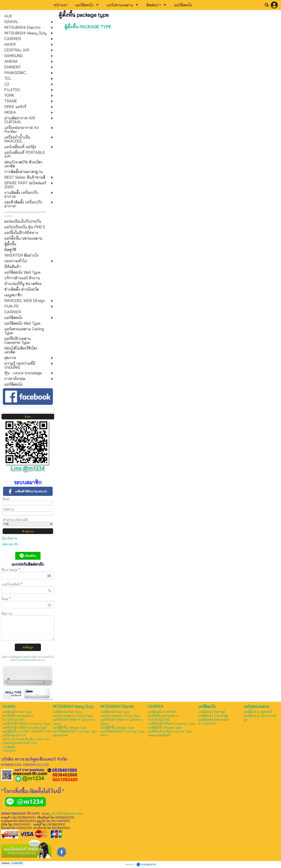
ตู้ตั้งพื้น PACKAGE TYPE (88, 27)
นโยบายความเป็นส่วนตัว (24, 660)
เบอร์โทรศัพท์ (12, 584)
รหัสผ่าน (8, 509)
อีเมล (6, 499)
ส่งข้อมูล (28, 647)
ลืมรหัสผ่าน (10, 538)
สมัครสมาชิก (10, 544)
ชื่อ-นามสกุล (11, 570)
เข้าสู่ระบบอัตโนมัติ (15, 520)
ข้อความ (7, 614)
